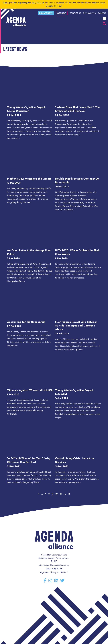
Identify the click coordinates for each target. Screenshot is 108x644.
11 (61, 494)
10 (56, 494)
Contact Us (75, 13)
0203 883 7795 (54, 569)
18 (69, 494)
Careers (102, 13)
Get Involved (89, 13)
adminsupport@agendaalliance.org (54, 565)
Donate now (46, 13)
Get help (62, 13)
